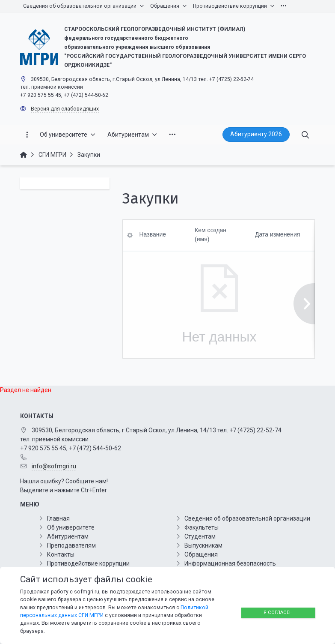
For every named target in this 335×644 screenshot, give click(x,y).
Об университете (71, 527)
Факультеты (202, 527)
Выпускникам (203, 545)
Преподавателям (71, 545)
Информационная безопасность (230, 563)
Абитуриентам (68, 536)
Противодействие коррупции (88, 563)
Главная (58, 518)
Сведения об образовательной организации (247, 518)
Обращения (201, 554)
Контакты (61, 554)
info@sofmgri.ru (54, 466)
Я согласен (278, 613)
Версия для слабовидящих (65, 109)
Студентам (200, 536)
